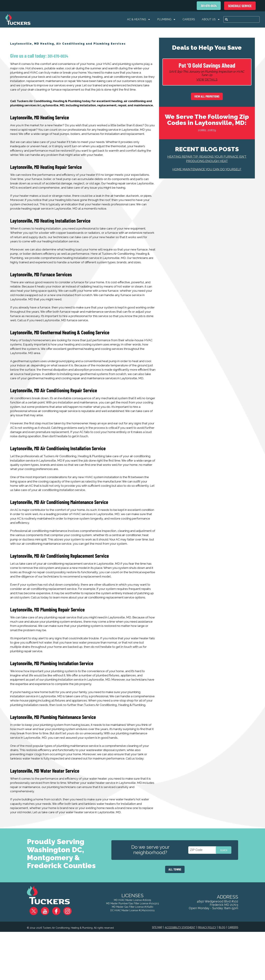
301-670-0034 (57, 56)
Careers (189, 19)
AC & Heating (139, 19)
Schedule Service (240, 6)
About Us (211, 19)
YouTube (46, 957)
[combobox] (242, 19)
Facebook (55, 957)
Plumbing (166, 19)
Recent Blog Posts (207, 151)
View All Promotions (207, 98)
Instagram (65, 957)
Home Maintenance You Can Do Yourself (207, 171)
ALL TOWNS (175, 917)
